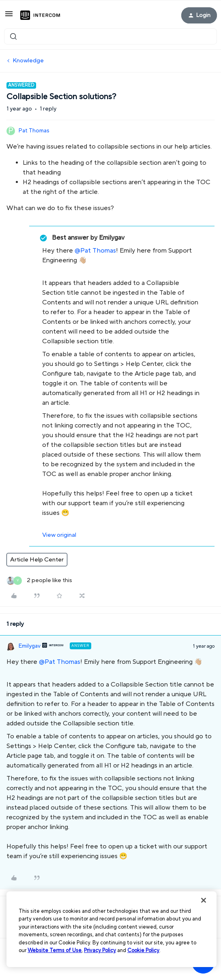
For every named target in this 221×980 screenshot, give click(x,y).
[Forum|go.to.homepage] (40, 15)
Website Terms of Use (55, 950)
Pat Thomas (34, 131)
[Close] (204, 900)
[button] (9, 17)
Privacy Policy (100, 950)
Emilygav (29, 646)
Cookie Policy (143, 950)
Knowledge (28, 61)
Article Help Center (37, 560)
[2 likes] (39, 581)
